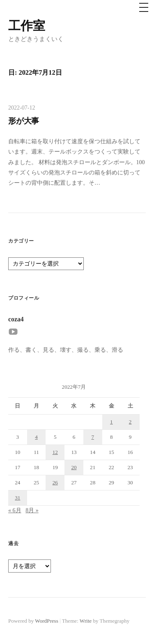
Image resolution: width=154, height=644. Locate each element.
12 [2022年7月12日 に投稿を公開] (55, 452)
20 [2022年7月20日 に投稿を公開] (74, 467)
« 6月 (15, 510)
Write (86, 621)
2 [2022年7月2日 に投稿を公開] (130, 422)
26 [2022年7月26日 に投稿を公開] (55, 482)
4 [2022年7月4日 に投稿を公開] (36, 437)
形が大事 (24, 121)
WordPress (46, 621)
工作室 (27, 26)
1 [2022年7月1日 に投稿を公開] (111, 422)
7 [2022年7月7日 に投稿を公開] (93, 437)
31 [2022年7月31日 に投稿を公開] (17, 498)
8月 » (32, 510)
